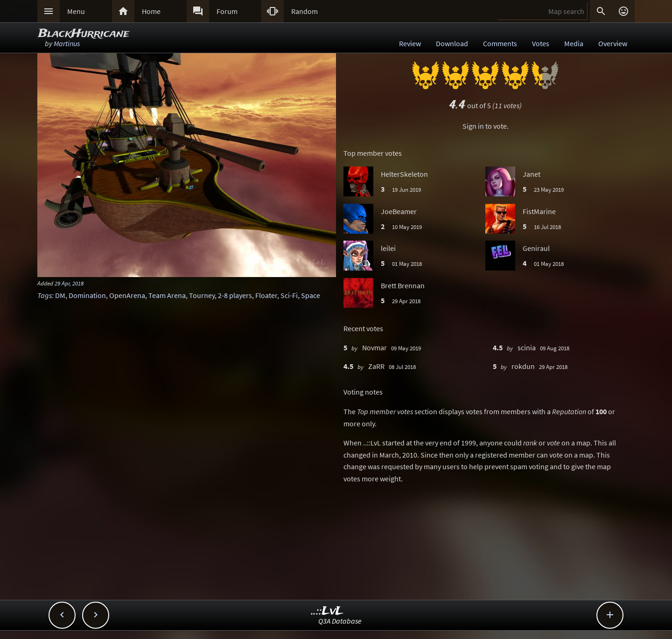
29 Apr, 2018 (69, 283)
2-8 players (235, 295)
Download (452, 43)
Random (304, 11)
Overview (613, 43)
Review (410, 43)
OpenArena (127, 295)
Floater (266, 295)
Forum (227, 11)
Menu (76, 11)
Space (311, 295)
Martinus (67, 43)
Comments (500, 43)
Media (574, 43)
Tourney (202, 295)
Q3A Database (340, 621)
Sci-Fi (289, 295)
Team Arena (167, 295)
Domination (87, 295)
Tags (45, 295)
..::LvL (327, 611)
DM (60, 295)
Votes (541, 43)
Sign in (473, 126)
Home (151, 11)
